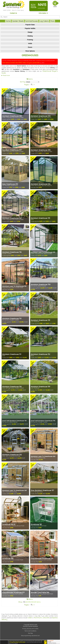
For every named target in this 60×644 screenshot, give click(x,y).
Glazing (30, 36)
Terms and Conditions (30, 631)
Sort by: (23, 82)
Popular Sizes (30, 25)
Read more (6, 75)
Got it (45, 642)
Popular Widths (30, 28)
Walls (30, 43)
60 (27, 602)
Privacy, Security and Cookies (30, 629)
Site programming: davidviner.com (30, 636)
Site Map (30, 633)
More (52, 21)
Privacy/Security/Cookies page (17, 642)
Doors (30, 47)
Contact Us (13, 13)
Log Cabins (44, 21)
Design (30, 32)
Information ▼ (43, 13)
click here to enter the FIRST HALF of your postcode (21, 63)
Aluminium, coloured (41, 618)
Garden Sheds (18, 21)
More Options (30, 51)
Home (8, 21)
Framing (30, 40)
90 (29, 602)
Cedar (30, 618)
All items (37, 602)
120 (32, 602)
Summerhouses (32, 21)
